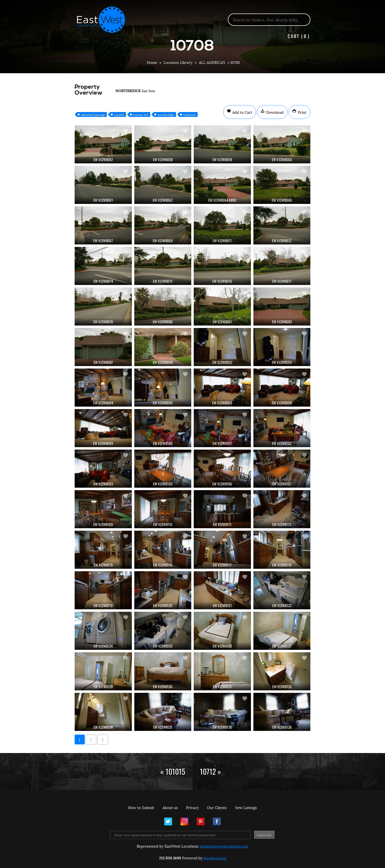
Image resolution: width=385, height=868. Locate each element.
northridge (166, 114)
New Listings (246, 807)
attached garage (93, 114)
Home (152, 62)
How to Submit (141, 807)
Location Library (178, 62)
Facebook (217, 822)
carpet (119, 114)
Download (274, 112)
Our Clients (217, 807)
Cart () (299, 36)
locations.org (215, 858)
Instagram (184, 822)
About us (170, 807)
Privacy (192, 807)
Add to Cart (242, 112)
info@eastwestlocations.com (224, 846)
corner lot (141, 114)
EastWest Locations (104, 20)
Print (302, 112)
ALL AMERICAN (212, 62)
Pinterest (201, 822)
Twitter (168, 822)
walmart (189, 114)
